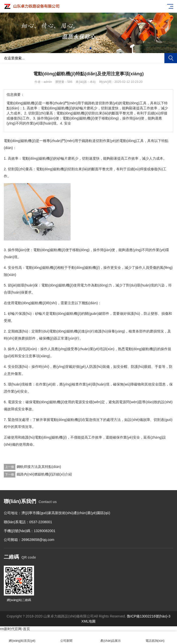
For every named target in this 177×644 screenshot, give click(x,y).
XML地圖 (89, 621)
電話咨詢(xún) (155, 638)
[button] (86, 48)
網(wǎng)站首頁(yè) (22, 638)
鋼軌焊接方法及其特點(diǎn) (39, 467)
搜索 (171, 58)
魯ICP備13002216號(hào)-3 (149, 616)
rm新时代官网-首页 (15, 629)
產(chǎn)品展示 (111, 638)
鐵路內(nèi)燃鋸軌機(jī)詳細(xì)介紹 (44, 474)
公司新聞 (67, 638)
